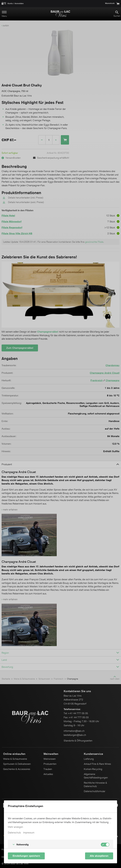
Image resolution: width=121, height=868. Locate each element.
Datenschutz (14, 833)
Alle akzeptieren (99, 856)
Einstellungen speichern (26, 856)
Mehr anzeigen (15, 827)
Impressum (29, 833)
